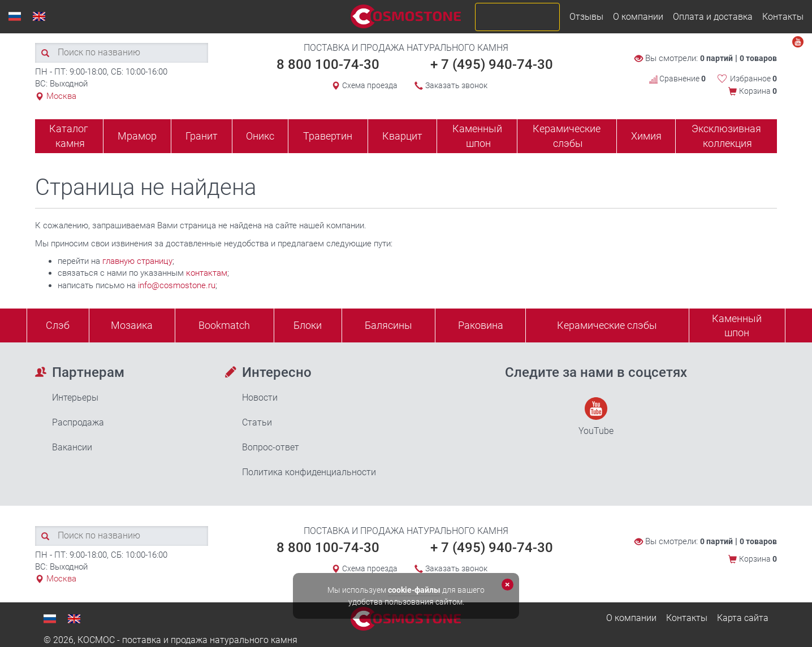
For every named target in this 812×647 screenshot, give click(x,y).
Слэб (58, 325)
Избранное (753, 79)
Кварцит (402, 136)
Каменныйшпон (737, 326)
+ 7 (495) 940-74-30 (492, 64)
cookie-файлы (414, 590)
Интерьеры (75, 398)
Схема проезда (370, 85)
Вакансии (72, 447)
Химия (646, 136)
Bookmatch (224, 325)
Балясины (388, 325)
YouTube (596, 417)
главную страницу (137, 261)
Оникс (260, 136)
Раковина (481, 325)
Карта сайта (743, 618)
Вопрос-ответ (271, 447)
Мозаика (132, 325)
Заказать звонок (456, 85)
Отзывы (586, 17)
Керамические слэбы (567, 136)
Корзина (758, 91)
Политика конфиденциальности (309, 472)
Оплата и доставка (713, 17)
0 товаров (758, 58)
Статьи (257, 422)
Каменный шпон (477, 136)
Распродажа (78, 422)
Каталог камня (69, 136)
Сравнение (677, 79)
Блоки (308, 325)
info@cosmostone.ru (177, 285)
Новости (260, 398)
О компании (638, 17)
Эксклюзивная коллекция (726, 136)
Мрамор (137, 136)
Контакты (783, 17)
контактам (207, 273)
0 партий (716, 58)
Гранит (202, 136)
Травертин (328, 136)
